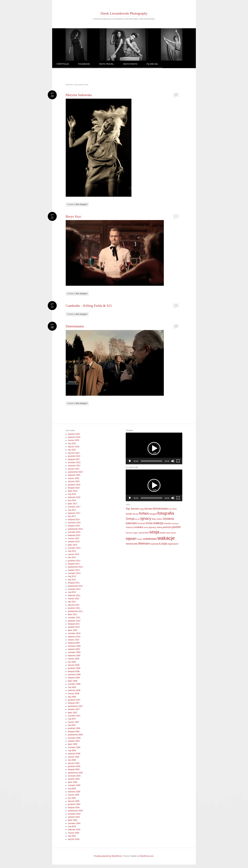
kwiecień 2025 (74, 437)
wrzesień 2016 (74, 523)
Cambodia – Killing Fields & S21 (89, 306)
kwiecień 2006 (74, 754)
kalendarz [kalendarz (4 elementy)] (132, 523)
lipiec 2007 (73, 713)
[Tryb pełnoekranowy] (178, 461)
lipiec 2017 (73, 504)
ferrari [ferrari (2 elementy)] (136, 514)
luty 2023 (72, 450)
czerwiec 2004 (74, 823)
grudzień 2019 (74, 485)
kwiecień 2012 (74, 595)
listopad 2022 (74, 459)
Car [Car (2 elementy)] (170, 509)
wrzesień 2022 (74, 463)
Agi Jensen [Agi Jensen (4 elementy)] (133, 509)
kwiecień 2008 (74, 690)
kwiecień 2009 (74, 656)
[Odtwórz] (130, 461)
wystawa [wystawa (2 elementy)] (155, 544)
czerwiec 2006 (74, 747)
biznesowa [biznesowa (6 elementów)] (160, 508)
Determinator (75, 326)
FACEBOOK (84, 64)
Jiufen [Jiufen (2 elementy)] (159, 519)
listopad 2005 (74, 769)
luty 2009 (72, 662)
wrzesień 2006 (74, 738)
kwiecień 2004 (74, 830)
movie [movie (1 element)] (146, 527)
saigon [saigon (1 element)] (135, 533)
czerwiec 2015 (74, 532)
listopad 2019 (74, 488)
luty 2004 (72, 836)
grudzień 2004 (74, 804)
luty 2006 (72, 760)
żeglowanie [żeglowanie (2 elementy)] (173, 544)
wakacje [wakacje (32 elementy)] (166, 538)
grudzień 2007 (74, 700)
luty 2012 (72, 602)
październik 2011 (75, 611)
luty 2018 (72, 500)
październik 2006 (75, 735)
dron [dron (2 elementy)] (175, 509)
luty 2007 (72, 725)
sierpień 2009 (74, 649)
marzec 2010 (73, 640)
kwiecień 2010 (74, 637)
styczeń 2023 (74, 453)
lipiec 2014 (73, 545)
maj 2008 (72, 687)
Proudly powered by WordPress (108, 856)
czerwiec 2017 (74, 507)
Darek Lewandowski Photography (124, 13)
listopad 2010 (74, 624)
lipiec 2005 (73, 782)
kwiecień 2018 (74, 497)
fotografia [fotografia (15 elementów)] (166, 513)
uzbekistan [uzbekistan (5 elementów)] (150, 539)
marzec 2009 (73, 659)
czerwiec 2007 (74, 716)
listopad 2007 (74, 703)
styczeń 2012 (74, 605)
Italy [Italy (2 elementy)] (154, 519)
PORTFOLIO (63, 64)
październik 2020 (75, 472)
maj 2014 (72, 551)
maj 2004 (72, 827)
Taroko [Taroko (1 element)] (140, 539)
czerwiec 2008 (74, 684)
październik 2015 (75, 529)
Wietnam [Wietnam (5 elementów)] (144, 544)
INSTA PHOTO (130, 64)
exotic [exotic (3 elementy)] (129, 514)
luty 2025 (72, 444)
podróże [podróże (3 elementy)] (167, 527)
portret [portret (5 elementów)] (176, 527)
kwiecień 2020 (74, 475)
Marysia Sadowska (79, 95)
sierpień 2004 (74, 817)
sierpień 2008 (74, 678)
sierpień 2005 (74, 779)
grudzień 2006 (74, 728)
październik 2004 (75, 811)
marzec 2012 (73, 599)
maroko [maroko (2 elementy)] (167, 523)
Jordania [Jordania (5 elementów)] (168, 519)
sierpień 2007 (74, 709)
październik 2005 (75, 773)
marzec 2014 (73, 554)
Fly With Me (152, 64)
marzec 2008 (73, 694)
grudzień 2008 (74, 668)
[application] (154, 448)
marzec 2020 (73, 478)
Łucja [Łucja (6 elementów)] (163, 543)
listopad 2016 (74, 520)
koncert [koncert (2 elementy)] (142, 523)
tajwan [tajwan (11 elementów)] (131, 539)
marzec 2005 (73, 795)
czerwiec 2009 (74, 652)
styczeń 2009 (74, 665)
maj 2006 (72, 751)
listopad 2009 (74, 643)
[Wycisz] (173, 461)
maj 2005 (72, 789)
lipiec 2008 (73, 681)
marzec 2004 (73, 833)
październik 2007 (75, 706)
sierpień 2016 (74, 526)
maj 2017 (72, 510)
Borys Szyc (74, 216)
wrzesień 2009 (74, 646)
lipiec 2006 (73, 744)
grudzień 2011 (74, 608)
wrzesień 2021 (74, 466)
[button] (154, 448)
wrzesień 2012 (74, 589)
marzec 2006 (73, 757)
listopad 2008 (74, 671)
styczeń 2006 (74, 763)
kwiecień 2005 (74, 792)
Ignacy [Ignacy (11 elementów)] (146, 518)
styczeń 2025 (74, 447)
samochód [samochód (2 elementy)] (144, 533)
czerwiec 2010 (74, 633)
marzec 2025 (73, 440)
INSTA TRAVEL (107, 64)
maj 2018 (72, 494)
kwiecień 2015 (74, 535)
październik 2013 (75, 567)
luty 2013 (72, 580)
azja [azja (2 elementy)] (142, 509)
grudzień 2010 (74, 621)
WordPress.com (147, 856)
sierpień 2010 (74, 627)
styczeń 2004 (74, 839)
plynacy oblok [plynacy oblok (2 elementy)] (155, 527)
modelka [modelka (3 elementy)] (138, 527)
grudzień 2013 (74, 561)
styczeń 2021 (74, 469)
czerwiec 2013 (74, 573)
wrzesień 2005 (74, 776)
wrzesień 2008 (74, 675)
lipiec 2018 (73, 491)
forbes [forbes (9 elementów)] (144, 513)
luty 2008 (72, 697)
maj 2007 (72, 719)
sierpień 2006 (74, 741)
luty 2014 (72, 557)
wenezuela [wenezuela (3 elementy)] (132, 544)
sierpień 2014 (74, 542)
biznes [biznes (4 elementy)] (148, 509)
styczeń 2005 (74, 801)
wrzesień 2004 (74, 814)
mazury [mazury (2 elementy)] (129, 527)
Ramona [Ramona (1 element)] (129, 533)
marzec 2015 (73, 538)
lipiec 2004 (73, 820)
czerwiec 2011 (74, 618)
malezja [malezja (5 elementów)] (158, 523)
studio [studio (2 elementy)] (163, 533)
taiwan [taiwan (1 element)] (174, 533)
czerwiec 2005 (74, 785)
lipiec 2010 (73, 630)
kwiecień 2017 (74, 513)
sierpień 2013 (74, 570)
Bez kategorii (81, 204)
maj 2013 (72, 576)
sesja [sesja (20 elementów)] (154, 532)
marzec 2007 (73, 722)
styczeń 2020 (74, 481)
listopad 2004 (74, 808)
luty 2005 (72, 798)
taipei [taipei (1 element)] (168, 533)
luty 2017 (72, 516)
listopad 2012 (74, 583)
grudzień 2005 (74, 766)
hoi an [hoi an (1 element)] (137, 519)
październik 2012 (75, 586)
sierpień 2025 (74, 434)
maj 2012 (72, 592)
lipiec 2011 (73, 614)
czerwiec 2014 (74, 548)
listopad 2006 (74, 732)
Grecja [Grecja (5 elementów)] (130, 519)
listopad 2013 (74, 564)
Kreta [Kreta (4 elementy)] (149, 523)
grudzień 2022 (74, 456)
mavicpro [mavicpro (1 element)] (175, 523)
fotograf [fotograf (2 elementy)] (153, 514)
